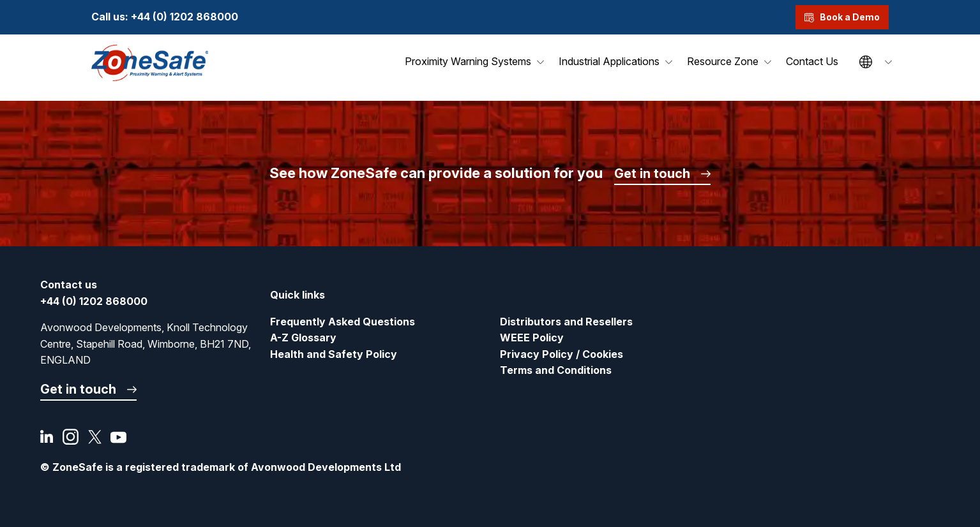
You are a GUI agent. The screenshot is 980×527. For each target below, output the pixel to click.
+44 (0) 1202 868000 (185, 17)
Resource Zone (723, 61)
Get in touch (652, 174)
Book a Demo (842, 17)
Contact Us (812, 61)
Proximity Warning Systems (468, 61)
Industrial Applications (609, 61)
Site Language (866, 62)
